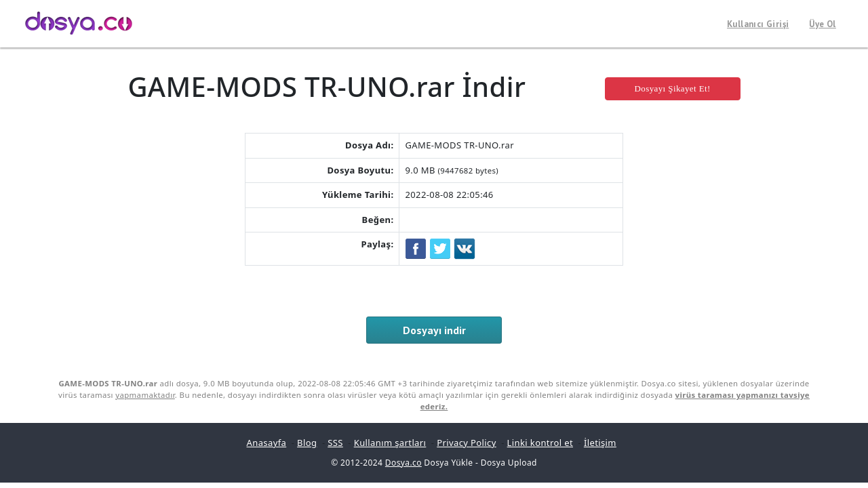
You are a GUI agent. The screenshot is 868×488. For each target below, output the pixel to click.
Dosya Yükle (448, 463)
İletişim (600, 443)
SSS (335, 443)
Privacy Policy (467, 443)
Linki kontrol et (540, 443)
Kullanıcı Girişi (758, 24)
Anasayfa (267, 443)
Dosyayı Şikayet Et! (673, 88)
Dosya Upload (509, 463)
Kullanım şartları (390, 443)
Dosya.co (403, 463)
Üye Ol (822, 24)
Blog (307, 443)
